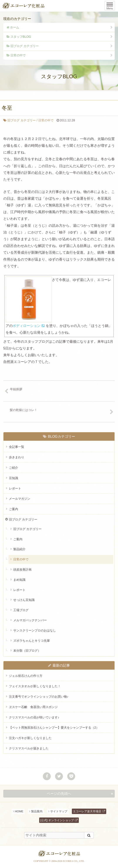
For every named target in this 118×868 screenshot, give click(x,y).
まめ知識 (19, 580)
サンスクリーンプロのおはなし (35, 630)
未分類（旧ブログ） (27, 651)
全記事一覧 (17, 447)
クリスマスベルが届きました (29, 748)
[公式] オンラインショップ (57, 820)
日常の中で (18, 55)
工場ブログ (21, 610)
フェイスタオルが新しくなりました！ (35, 686)
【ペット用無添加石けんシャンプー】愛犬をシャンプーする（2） (54, 728)
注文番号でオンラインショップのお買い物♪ (39, 697)
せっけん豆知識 (24, 600)
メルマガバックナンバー (30, 620)
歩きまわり (17, 457)
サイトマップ (59, 811)
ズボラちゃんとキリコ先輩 (32, 641)
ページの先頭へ (59, 794)
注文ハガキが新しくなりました (30, 738)
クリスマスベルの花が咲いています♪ (34, 717)
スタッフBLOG (21, 37)
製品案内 (37, 811)
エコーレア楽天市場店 (87, 811)
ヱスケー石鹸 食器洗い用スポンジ (33, 707)
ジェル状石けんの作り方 (26, 676)
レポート (15, 488)
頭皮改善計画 (22, 569)
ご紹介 (13, 468)
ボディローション (27, 326)
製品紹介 (19, 549)
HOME (19, 811)
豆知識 (13, 478)
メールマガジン (20, 499)
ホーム (15, 27)
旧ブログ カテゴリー (25, 46)
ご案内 (13, 509)
